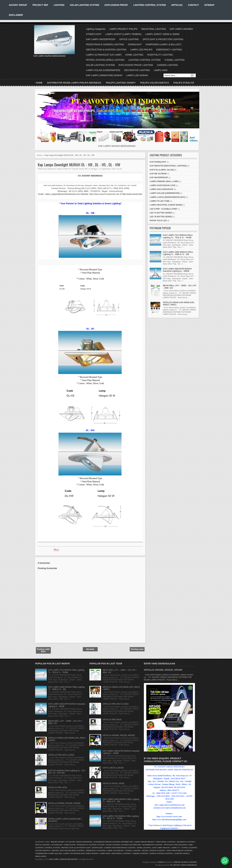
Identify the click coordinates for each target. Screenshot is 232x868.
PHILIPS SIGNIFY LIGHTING (186, 862)
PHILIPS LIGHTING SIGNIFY (121, 83)
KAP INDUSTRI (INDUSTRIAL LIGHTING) (168, 166)
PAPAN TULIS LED (158, 221)
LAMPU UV (175, 848)
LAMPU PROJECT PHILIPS (123, 29)
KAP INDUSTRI (135, 845)
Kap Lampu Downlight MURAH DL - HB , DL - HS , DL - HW (79, 165)
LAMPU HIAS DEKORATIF (162, 189)
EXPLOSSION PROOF (116, 5)
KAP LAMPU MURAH (161, 848)
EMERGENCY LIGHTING (169, 50)
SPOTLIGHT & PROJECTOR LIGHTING (163, 39)
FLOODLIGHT (57, 845)
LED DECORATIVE (43, 850)
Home (39, 83)
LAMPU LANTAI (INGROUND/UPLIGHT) (168, 197)
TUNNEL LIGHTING (174, 60)
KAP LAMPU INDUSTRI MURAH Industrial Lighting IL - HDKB (177, 270)
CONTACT (193, 5)
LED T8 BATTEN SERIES (161, 217)
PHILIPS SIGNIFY (58, 842)
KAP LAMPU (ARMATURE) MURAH (104, 75)
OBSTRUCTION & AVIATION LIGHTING (106, 50)
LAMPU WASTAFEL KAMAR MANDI (166, 205)
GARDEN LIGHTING (167, 65)
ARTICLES (177, 5)
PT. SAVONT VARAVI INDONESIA (184, 865)
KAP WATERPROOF (159, 178)
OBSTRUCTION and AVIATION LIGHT (76, 848)
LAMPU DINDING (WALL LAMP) (164, 181)
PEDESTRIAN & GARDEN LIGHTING (105, 44)
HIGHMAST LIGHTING (186, 842)
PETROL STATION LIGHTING (154, 850)
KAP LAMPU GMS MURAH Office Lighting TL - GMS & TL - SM (178, 253)
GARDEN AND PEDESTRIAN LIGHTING (120, 848)
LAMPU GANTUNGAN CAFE (163, 185)
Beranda (90, 649)
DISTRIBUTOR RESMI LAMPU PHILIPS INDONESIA (74, 83)
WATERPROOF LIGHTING (152, 845)
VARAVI (161, 862)
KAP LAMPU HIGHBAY (181, 29)
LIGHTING (59, 5)
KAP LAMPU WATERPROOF (101, 39)
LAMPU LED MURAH (137, 75)
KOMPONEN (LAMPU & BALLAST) (163, 44)
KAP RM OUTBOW (158, 174)
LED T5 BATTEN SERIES (161, 213)
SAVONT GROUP (18, 5)
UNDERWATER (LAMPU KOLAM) (48, 853)
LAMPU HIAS (161, 70)
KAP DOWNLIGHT (158, 162)
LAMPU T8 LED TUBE (160, 201)
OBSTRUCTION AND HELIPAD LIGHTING (68, 850)
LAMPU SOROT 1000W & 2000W (162, 34)
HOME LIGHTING (134, 55)
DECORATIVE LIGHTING (137, 70)
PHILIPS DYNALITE (184, 83)
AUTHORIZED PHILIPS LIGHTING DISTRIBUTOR (113, 842)
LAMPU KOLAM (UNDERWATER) (103, 70)
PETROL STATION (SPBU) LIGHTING (105, 60)
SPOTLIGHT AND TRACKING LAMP (178, 845)
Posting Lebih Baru (43, 650)
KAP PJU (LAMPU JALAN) (162, 170)
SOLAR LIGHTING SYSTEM (85, 5)
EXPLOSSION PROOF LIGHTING (136, 65)
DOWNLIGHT (135, 44)
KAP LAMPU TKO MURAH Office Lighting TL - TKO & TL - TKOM (178, 236)
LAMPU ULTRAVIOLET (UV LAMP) (104, 55)
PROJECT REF (40, 5)
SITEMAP (209, 5)
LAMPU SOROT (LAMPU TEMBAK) (123, 34)
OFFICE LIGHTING (129, 39)
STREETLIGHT (94, 34)
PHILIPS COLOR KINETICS (155, 83)
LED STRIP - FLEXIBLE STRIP (163, 209)
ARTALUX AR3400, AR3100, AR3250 (64, 803)
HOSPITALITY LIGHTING (160, 55)
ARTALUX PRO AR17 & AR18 (61, 755)
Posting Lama (137, 649)
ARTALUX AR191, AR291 (114, 783)
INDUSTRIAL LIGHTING (154, 29)
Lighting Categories (96, 29)
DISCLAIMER (16, 15)
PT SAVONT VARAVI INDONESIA (79, 842)
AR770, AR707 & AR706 (113, 768)
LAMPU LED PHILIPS (141, 50)
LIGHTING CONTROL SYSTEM (150, 5)
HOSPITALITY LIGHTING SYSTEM (91, 845)
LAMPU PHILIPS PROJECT (145, 842)
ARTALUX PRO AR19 (58, 788)
